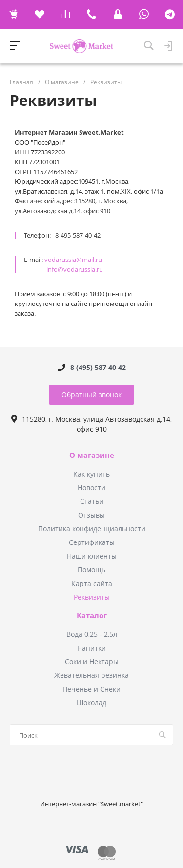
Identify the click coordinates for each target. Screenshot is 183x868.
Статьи (92, 501)
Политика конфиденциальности (92, 529)
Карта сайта (92, 583)
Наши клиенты (92, 556)
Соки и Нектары (92, 662)
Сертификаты (92, 542)
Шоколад (91, 703)
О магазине (92, 456)
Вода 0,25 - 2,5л (92, 634)
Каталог (92, 616)
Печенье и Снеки (91, 689)
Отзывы (91, 515)
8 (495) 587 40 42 (98, 367)
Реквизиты (92, 597)
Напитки (91, 648)
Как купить (91, 474)
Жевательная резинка (91, 675)
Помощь (91, 570)
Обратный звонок (91, 395)
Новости (91, 488)
